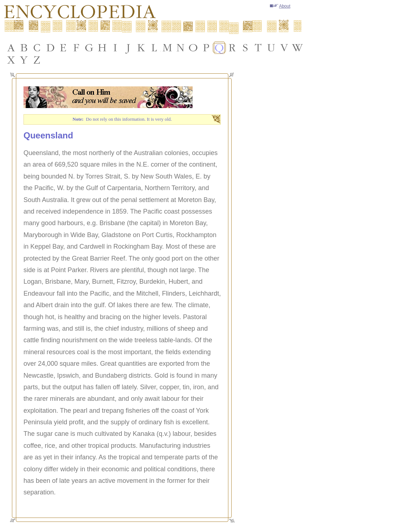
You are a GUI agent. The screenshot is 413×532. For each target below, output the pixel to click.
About (280, 6)
